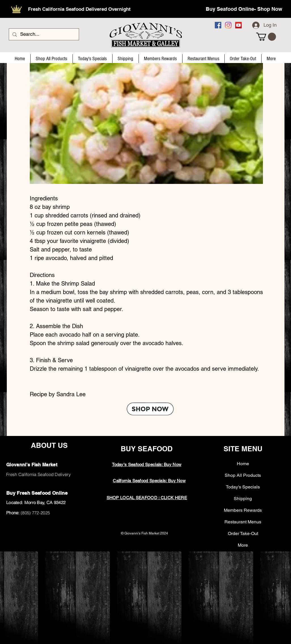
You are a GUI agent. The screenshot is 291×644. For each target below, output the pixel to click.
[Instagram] (228, 25)
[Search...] (43, 34)
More (243, 545)
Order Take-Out (243, 533)
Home (243, 464)
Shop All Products (243, 475)
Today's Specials (243, 487)
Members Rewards (243, 510)
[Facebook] (218, 25)
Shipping (243, 499)
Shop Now (270, 9)
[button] (266, 37)
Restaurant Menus (243, 522)
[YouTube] (238, 25)
